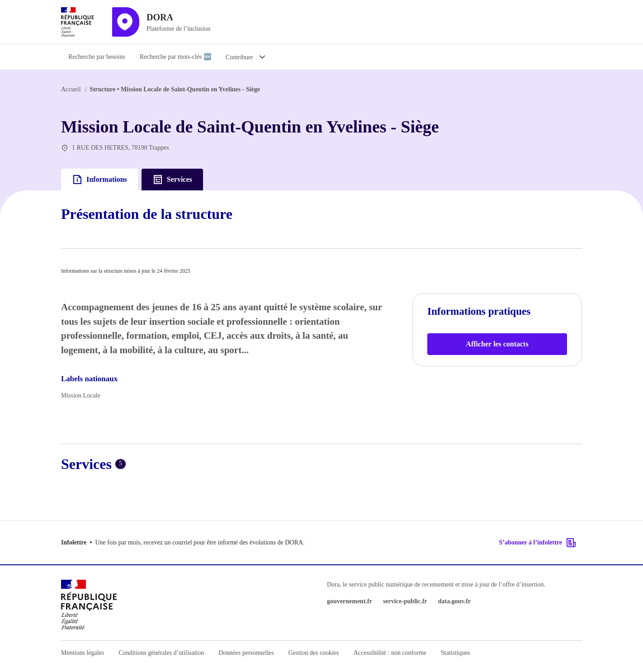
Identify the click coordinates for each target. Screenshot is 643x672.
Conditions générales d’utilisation (161, 653)
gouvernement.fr (350, 601)
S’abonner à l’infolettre (538, 543)
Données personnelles (246, 653)
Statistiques (456, 653)
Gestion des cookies (314, 653)
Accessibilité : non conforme (390, 653)
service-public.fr (405, 601)
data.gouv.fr (454, 601)
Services (172, 180)
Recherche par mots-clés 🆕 (175, 57)
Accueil (71, 89)
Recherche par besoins (97, 57)
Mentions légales (83, 653)
